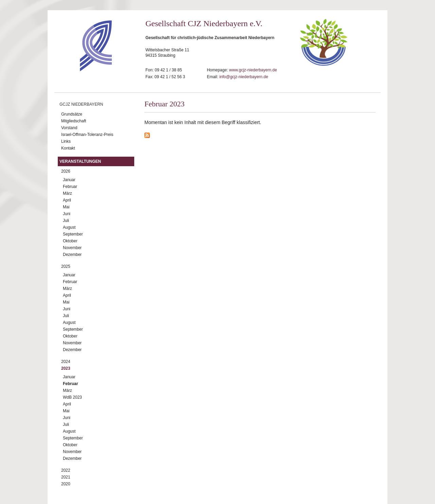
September (73, 234)
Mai (66, 207)
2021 (66, 477)
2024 (66, 362)
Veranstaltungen (80, 161)
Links (66, 141)
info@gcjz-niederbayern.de (244, 77)
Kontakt (68, 148)
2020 (66, 484)
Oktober (70, 241)
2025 (66, 266)
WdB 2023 (72, 397)
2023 (66, 368)
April (67, 200)
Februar (70, 187)
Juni (67, 214)
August (69, 227)
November (72, 248)
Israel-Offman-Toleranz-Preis (87, 135)
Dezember (72, 255)
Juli (66, 221)
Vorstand (69, 128)
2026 (66, 171)
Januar (69, 180)
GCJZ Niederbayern (81, 104)
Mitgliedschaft (74, 121)
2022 (66, 470)
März (67, 193)
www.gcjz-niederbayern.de (253, 70)
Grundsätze (72, 114)
